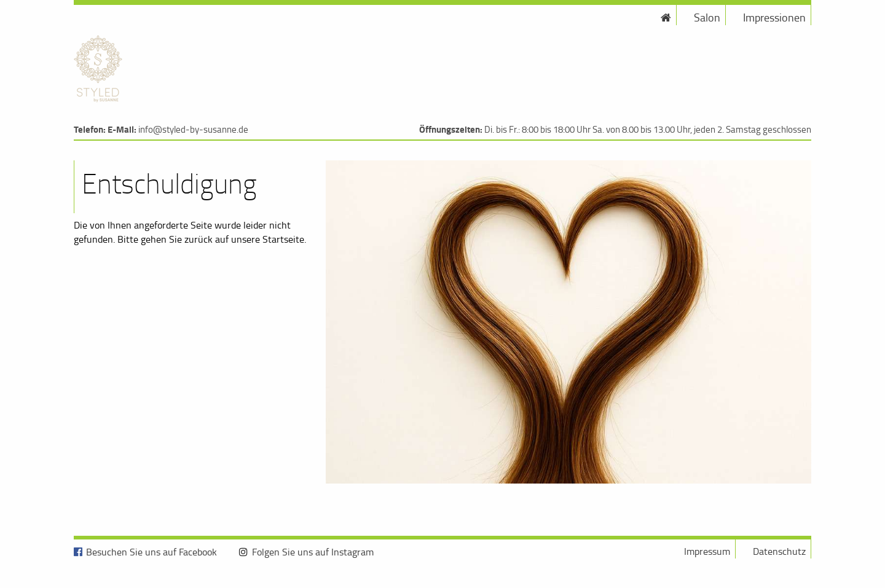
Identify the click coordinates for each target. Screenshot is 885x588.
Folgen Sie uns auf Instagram (313, 552)
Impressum (707, 551)
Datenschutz (779, 551)
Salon (707, 17)
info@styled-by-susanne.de (193, 129)
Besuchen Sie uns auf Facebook (151, 552)
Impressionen (774, 17)
